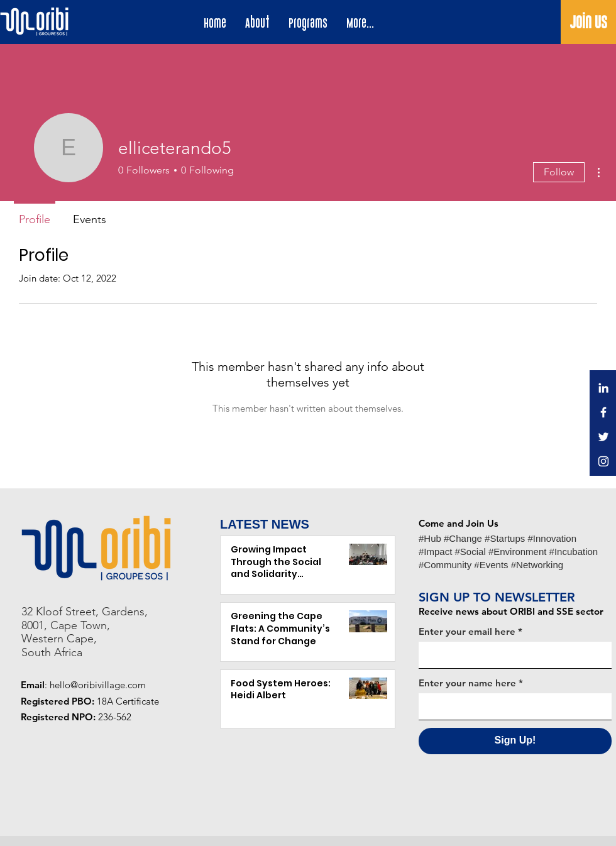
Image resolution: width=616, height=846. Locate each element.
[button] (308, 23)
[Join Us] (588, 23)
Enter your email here (467, 631)
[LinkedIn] (603, 388)
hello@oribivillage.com (98, 685)
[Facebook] (603, 412)
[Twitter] (603, 437)
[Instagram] (603, 461)
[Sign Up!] (515, 741)
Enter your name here (467, 683)
